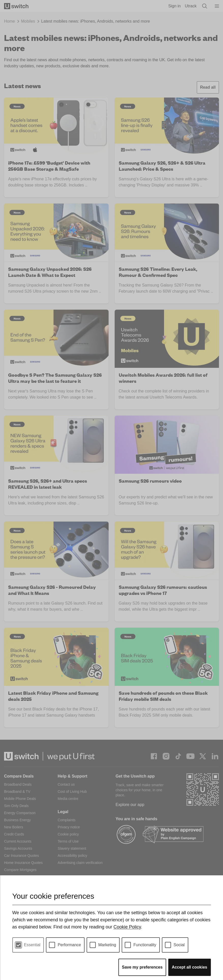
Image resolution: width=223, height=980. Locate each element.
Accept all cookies (189, 967)
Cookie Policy (127, 927)
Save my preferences (142, 967)
